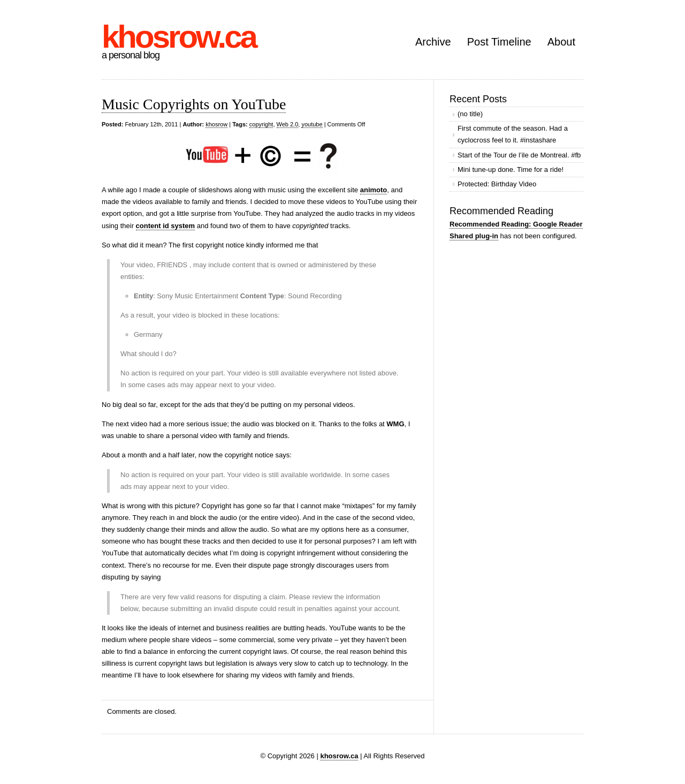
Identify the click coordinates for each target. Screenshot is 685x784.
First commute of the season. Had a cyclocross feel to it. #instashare (513, 134)
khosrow (216, 124)
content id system (166, 226)
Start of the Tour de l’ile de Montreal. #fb (519, 155)
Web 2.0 (288, 124)
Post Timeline (499, 42)
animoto (374, 190)
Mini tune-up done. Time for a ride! (511, 169)
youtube (312, 124)
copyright (261, 124)
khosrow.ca (179, 37)
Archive (433, 42)
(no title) (470, 114)
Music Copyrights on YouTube (194, 104)
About (561, 42)
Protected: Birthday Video (497, 184)
